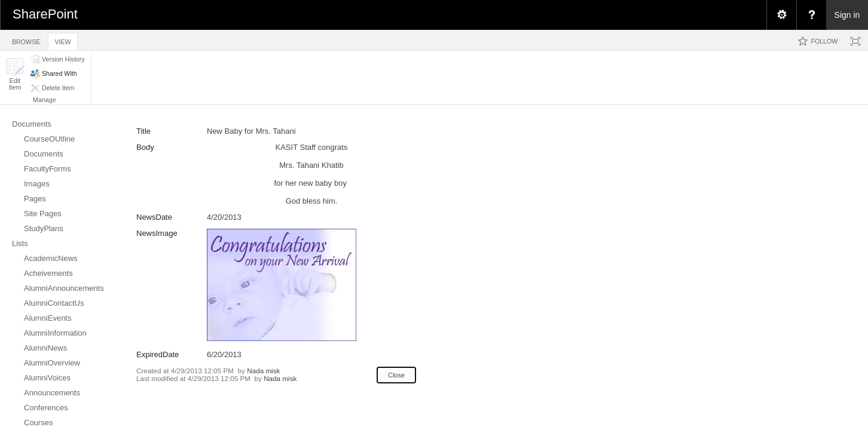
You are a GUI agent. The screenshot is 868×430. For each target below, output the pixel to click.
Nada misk (263, 371)
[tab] (26, 40)
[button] (15, 74)
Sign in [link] (847, 15)
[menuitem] (781, 15)
